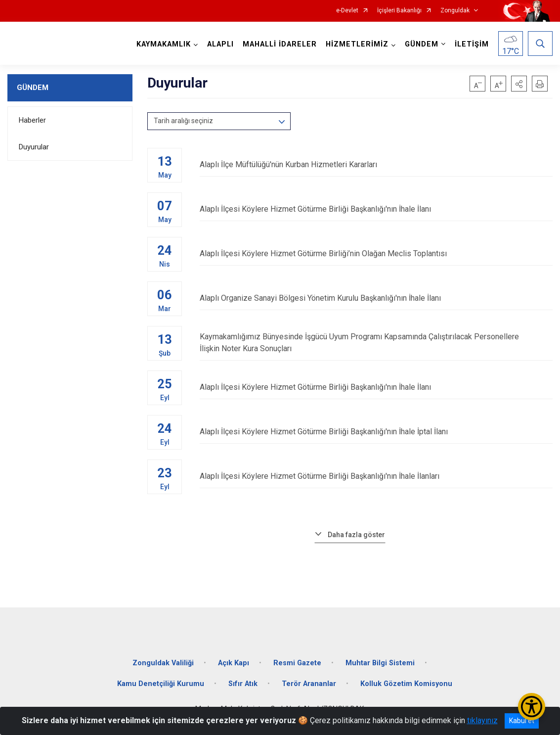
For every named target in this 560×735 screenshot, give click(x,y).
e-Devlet (347, 11)
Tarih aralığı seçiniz (183, 121)
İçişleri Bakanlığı (399, 11)
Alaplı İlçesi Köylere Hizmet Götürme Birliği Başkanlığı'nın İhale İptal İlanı (376, 432)
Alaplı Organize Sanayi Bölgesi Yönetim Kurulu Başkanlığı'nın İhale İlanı (376, 298)
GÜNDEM (33, 88)
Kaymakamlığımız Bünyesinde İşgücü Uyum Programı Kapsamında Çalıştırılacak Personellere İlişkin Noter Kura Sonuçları (376, 343)
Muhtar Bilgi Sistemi (380, 663)
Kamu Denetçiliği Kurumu (161, 684)
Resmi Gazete (297, 663)
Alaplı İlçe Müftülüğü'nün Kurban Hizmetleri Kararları (376, 164)
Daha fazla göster (356, 535)
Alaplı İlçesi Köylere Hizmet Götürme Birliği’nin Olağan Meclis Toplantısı (376, 253)
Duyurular (34, 147)
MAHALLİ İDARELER (280, 44)
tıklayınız (482, 720)
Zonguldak (455, 11)
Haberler (32, 120)
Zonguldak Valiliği (163, 663)
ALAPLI (220, 44)
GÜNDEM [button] (422, 44)
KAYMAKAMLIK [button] (164, 44)
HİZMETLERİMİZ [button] (357, 44)
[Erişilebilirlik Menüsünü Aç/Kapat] (532, 707)
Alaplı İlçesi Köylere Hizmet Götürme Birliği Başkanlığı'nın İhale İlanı (376, 209)
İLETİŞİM (472, 44)
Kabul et (522, 721)
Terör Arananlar (309, 684)
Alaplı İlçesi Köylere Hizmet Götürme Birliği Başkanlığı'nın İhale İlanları (376, 476)
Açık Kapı (234, 663)
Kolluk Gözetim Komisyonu (406, 684)
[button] (519, 84)
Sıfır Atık (243, 684)
